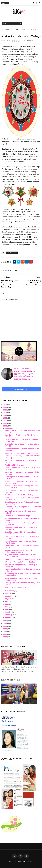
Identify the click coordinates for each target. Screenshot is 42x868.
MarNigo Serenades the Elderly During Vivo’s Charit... (23, 584)
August (8, 599)
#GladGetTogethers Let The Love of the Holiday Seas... (21, 482)
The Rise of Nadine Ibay (14, 465)
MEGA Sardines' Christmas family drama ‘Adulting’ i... (21, 579)
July (7, 601)
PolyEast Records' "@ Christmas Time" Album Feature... (20, 556)
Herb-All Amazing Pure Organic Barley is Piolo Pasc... (21, 566)
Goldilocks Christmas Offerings (17, 516)
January (8, 617)
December (10, 428)
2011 (5, 637)
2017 (5, 621)
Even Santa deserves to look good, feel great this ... (21, 524)
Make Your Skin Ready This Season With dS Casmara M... (22, 498)
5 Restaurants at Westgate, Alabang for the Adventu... (23, 508)
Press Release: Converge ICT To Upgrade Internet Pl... (21, 491)
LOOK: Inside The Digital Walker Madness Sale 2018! (21, 440)
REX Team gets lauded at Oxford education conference (22, 575)
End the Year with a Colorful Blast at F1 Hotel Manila (23, 450)
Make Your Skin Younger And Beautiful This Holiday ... (22, 457)
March (8, 612)
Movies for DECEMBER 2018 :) (16, 587)
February (9, 615)
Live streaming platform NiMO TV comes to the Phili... (22, 570)
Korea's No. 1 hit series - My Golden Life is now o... (22, 473)
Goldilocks (10, 29)
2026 (5, 405)
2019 (5, 423)
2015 (5, 626)
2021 (5, 418)
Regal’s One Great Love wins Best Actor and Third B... (22, 431)
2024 (5, 410)
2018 (5, 426)
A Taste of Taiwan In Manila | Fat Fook (20, 562)
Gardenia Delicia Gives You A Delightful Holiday (20, 461)
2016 (5, 623)
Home (3, 29)
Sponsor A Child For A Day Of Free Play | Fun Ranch (22, 468)
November (10, 591)
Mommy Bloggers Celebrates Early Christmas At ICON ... (19, 551)
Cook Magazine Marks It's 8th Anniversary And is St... (22, 503)
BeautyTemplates (28, 861)
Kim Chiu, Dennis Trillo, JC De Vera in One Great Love (21, 533)
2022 (5, 415)
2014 (5, 629)
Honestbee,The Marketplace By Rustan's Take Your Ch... (21, 487)
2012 (5, 634)
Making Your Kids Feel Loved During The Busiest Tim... (21, 528)
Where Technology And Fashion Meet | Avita (23, 559)
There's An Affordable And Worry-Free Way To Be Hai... (22, 537)
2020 (5, 421)
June (7, 604)
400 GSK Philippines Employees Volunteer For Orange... (23, 519)
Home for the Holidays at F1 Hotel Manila (21, 453)
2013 (5, 632)
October (9, 593)
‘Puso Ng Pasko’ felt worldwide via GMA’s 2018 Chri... (21, 478)
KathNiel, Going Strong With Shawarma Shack (21, 512)
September (10, 596)
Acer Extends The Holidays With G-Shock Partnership (21, 436)
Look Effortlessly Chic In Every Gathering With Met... (21, 542)
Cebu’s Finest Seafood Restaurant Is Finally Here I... (22, 547)
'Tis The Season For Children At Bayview (21, 495)
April (7, 609)
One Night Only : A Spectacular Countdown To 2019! (22, 445)
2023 (5, 413)
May (7, 607)
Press (18, 29)
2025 (5, 407)
